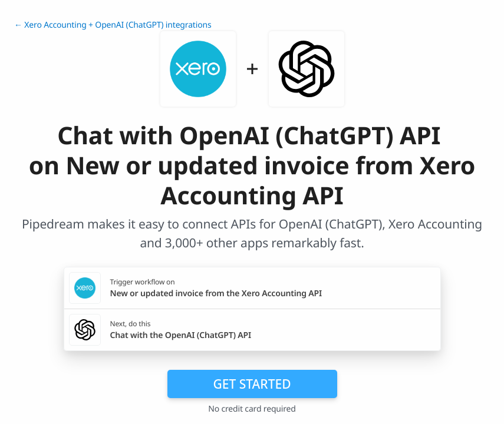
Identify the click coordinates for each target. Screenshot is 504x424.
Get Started (252, 384)
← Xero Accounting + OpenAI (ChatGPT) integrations (113, 25)
